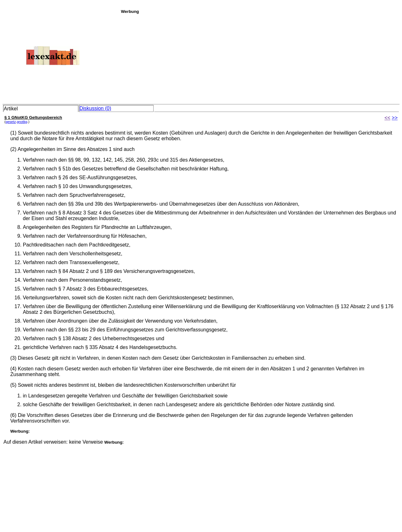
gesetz (11, 122)
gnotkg (22, 122)
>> (395, 118)
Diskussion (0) (95, 108)
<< (387, 118)
